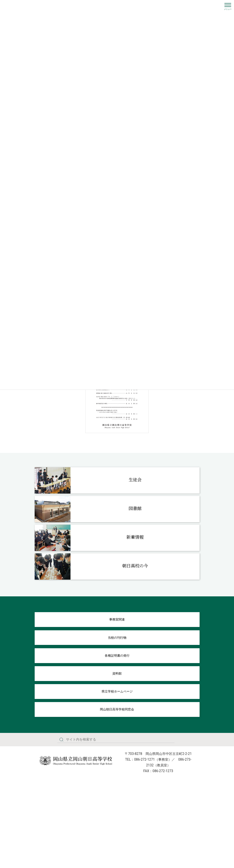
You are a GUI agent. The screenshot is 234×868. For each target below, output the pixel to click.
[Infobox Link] (117, 480)
